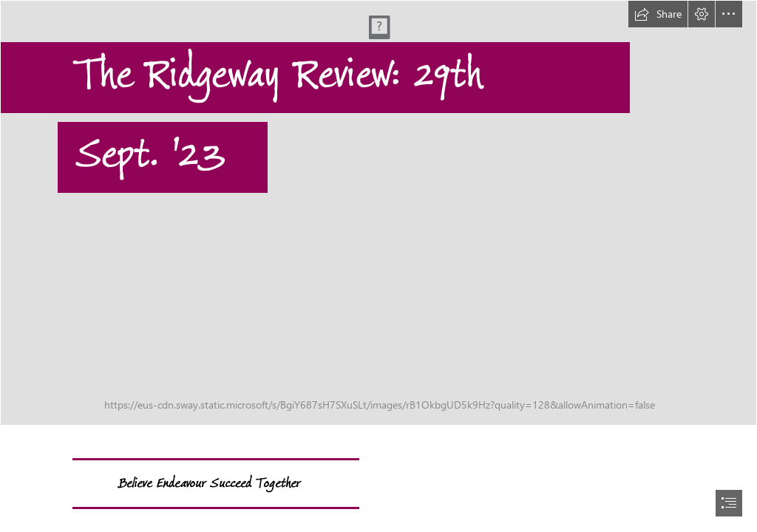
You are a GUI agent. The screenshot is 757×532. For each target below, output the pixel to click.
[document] (378, 266)
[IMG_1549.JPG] (378, 213)
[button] (658, 14)
